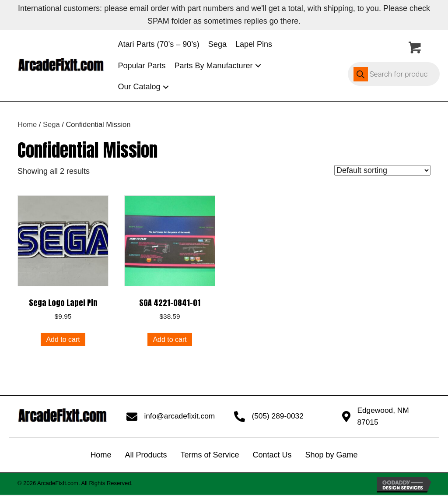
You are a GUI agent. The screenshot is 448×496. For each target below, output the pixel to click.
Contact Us (272, 456)
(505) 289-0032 (277, 417)
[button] (258, 65)
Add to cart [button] (63, 339)
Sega (51, 125)
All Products (146, 456)
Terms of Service (210, 456)
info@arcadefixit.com (179, 417)
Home (27, 125)
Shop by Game (332, 456)
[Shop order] (382, 170)
